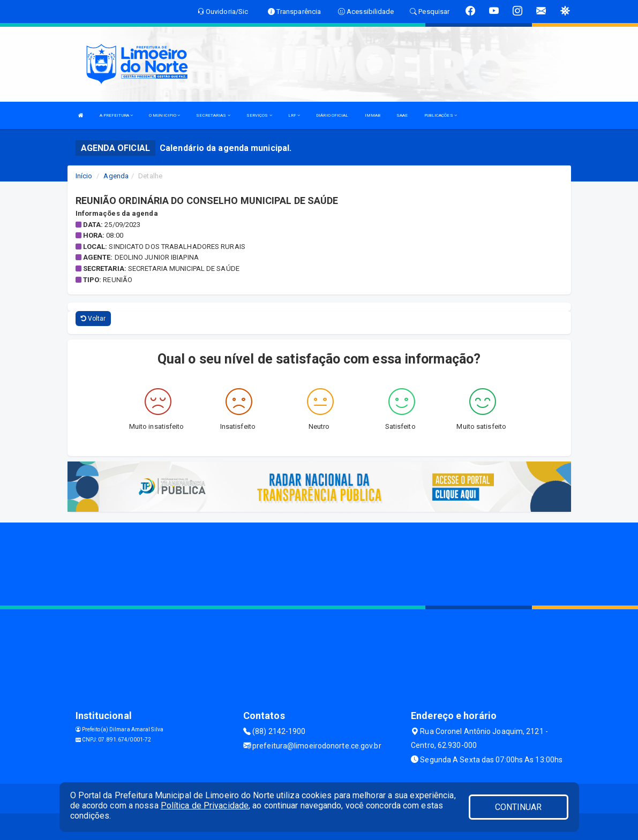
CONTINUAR (519, 807)
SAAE (402, 115)
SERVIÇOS (259, 115)
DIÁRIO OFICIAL (332, 115)
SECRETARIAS (213, 115)
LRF (294, 115)
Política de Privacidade (205, 805)
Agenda (116, 176)
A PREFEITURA (116, 115)
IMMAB (373, 115)
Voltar (93, 319)
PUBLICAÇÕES (441, 115)
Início (84, 176)
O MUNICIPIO (164, 115)
